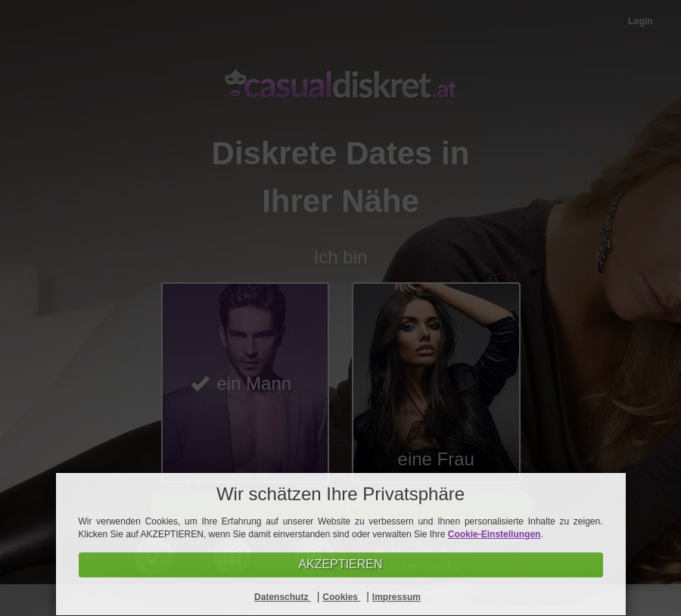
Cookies (341, 597)
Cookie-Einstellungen (494, 534)
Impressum (396, 597)
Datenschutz (283, 597)
